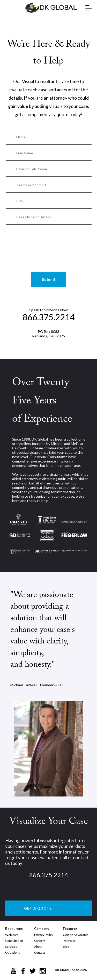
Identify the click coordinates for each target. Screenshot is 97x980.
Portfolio (69, 941)
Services (11, 947)
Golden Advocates (76, 935)
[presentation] (49, 241)
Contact (40, 953)
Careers (40, 941)
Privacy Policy (44, 935)
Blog (66, 947)
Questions (13, 953)
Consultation (14, 941)
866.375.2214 (49, 317)
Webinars (12, 935)
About (38, 947)
